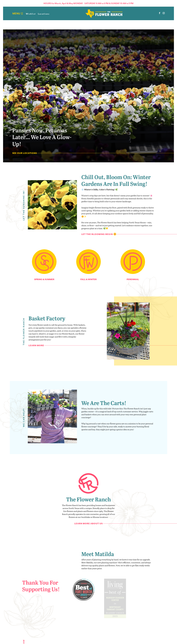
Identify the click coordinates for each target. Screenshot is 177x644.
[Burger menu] (22, 14)
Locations (44, 14)
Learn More (36, 349)
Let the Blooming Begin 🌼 (99, 238)
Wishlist (31, 14)
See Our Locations (25, 153)
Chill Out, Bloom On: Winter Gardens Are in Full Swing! (116, 184)
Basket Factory (47, 322)
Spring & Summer (47, 279)
